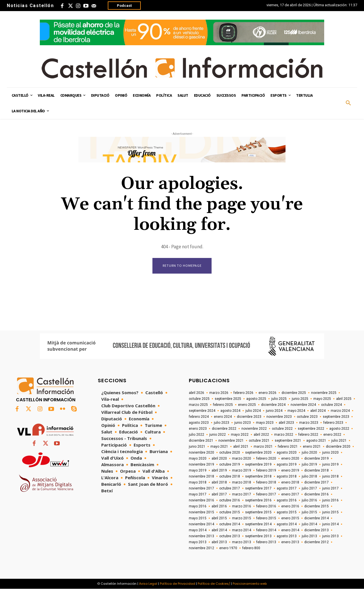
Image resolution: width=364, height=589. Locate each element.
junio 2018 (330, 476)
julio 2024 (253, 411)
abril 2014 (219, 530)
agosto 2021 (316, 441)
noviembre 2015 (201, 512)
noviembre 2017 (201, 488)
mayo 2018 (198, 482)
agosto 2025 (256, 399)
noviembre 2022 (254, 429)
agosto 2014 (287, 524)
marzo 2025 (198, 405)
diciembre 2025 (294, 393)
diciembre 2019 (317, 458)
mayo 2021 (219, 447)
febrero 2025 (223, 405)
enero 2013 (290, 542)
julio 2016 (309, 500)
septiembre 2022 (311, 429)
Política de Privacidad (177, 584)
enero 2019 (290, 470)
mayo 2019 (198, 470)
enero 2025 (247, 405)
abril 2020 (219, 458)
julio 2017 (309, 488)
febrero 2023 (333, 423)
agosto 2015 (287, 512)
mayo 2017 (198, 494)
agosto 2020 (287, 452)
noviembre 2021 (231, 441)
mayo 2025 (322, 399)
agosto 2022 (339, 429)
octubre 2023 (307, 417)
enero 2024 (223, 417)
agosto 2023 (199, 423)
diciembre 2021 (201, 441)
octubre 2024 (331, 405)
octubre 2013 (230, 536)
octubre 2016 (230, 500)
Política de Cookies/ (214, 584)
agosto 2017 (287, 488)
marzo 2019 (242, 470)
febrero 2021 (288, 447)
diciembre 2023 (249, 417)
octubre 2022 (282, 429)
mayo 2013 (198, 542)
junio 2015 (330, 512)
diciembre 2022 (224, 429)
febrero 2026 (243, 393)
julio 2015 (309, 512)
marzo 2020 (242, 458)
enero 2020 (290, 458)
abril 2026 (197, 393)
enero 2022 (332, 435)
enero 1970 (228, 548)
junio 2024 (274, 411)
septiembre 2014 (258, 524)
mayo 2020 (198, 458)
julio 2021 (339, 441)
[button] (348, 103)
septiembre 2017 (258, 488)
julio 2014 (309, 524)
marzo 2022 (284, 435)
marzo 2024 (340, 411)
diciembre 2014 (317, 518)
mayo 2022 (240, 435)
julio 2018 (309, 476)
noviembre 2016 (201, 500)
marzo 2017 (242, 494)
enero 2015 (290, 518)
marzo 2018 (242, 482)
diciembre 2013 (317, 530)
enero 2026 (267, 393)
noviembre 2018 (201, 476)
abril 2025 (344, 399)
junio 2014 (330, 524)
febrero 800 (251, 548)
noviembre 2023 (279, 417)
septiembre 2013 (258, 536)
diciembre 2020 (338, 447)
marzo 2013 (242, 542)
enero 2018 (290, 482)
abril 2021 (241, 447)
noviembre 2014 (201, 524)
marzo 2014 (242, 530)
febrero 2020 (266, 458)
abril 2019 (219, 470)
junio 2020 (330, 452)
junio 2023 (243, 423)
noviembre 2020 (201, 452)
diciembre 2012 (317, 542)
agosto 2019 (287, 464)
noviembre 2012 (201, 548)
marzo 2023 (309, 423)
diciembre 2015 (317, 506)
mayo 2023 (265, 423)
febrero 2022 (308, 435)
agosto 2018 (287, 476)
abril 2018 (219, 482)
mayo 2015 (198, 518)
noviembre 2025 (324, 393)
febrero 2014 (266, 530)
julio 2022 (197, 435)
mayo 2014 (198, 530)
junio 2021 (197, 447)
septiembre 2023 (336, 417)
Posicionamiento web (250, 584)
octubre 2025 (199, 399)
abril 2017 (219, 494)
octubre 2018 (230, 476)
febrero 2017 (266, 494)
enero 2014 (290, 530)
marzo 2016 (242, 506)
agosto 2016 (287, 500)
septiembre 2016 (258, 500)
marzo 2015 (242, 518)
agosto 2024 (230, 411)
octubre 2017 (230, 488)
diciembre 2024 (273, 405)
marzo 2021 (263, 447)
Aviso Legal (148, 584)
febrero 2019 (266, 470)
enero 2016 (290, 506)
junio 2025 (300, 399)
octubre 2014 (230, 524)
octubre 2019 (230, 464)
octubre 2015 (230, 512)
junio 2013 (330, 536)
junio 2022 (218, 435)
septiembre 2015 (258, 512)
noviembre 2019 (201, 464)
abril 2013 (219, 542)
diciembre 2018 (317, 470)
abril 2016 (219, 506)
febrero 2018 (266, 482)
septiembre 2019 (258, 464)
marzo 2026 (219, 393)
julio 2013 (309, 536)
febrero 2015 (266, 518)
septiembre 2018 (258, 476)
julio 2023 (222, 423)
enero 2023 (198, 429)
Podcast (124, 6)
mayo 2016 (198, 506)
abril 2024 (318, 411)
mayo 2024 (296, 411)
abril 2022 (261, 435)
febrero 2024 (199, 417)
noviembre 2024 (303, 405)
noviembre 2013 (201, 536)
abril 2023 (286, 423)
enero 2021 (312, 447)
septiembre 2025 (228, 399)
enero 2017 (290, 494)
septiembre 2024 (202, 411)
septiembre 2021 (288, 441)
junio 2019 (330, 464)
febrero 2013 (266, 542)
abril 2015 (219, 518)
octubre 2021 (259, 441)
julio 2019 (309, 464)
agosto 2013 (287, 536)
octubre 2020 (230, 452)
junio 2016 (330, 500)
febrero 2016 (266, 506)
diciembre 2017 (317, 482)
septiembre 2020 (258, 452)
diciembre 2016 (317, 494)
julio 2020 (309, 452)
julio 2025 (279, 399)
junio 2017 (330, 488)
